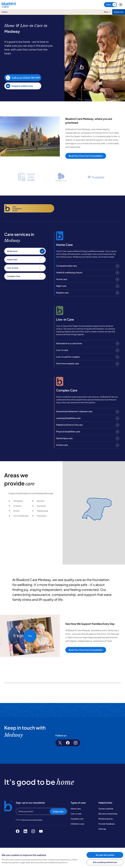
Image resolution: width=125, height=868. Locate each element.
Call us (111, 5)
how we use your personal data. (32, 820)
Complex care (77, 819)
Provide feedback (107, 824)
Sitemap (102, 829)
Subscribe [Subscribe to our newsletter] (58, 811)
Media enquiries (106, 819)
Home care (76, 809)
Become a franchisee (108, 814)
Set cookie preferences (105, 862)
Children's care (77, 824)
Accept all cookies (105, 855)
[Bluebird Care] (9, 7)
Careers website (106, 809)
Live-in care (76, 814)
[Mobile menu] (121, 5)
